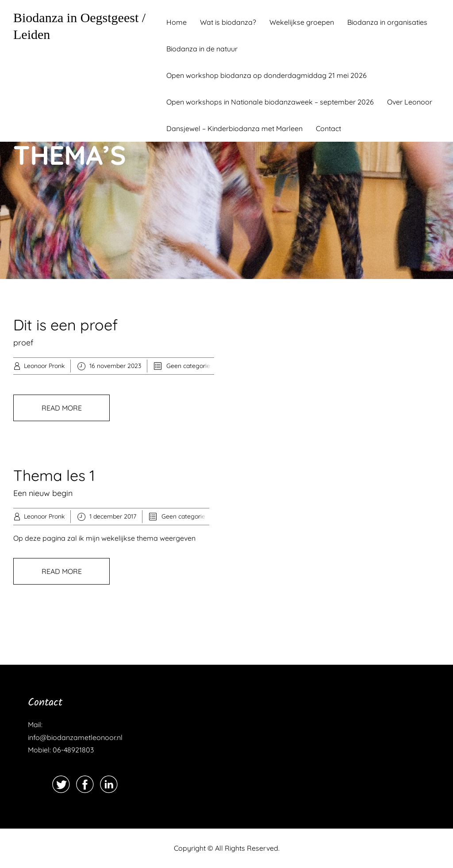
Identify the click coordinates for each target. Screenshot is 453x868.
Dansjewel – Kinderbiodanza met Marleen (234, 128)
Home (177, 22)
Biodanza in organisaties (387, 22)
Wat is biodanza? (228, 22)
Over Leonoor (410, 102)
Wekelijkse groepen (302, 22)
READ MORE (62, 408)
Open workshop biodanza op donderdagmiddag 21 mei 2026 (267, 75)
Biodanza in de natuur (202, 49)
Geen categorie (188, 366)
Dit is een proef (65, 325)
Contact (328, 128)
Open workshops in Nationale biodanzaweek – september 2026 (270, 102)
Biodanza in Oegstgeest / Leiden (79, 26)
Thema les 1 (54, 475)
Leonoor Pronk (44, 366)
